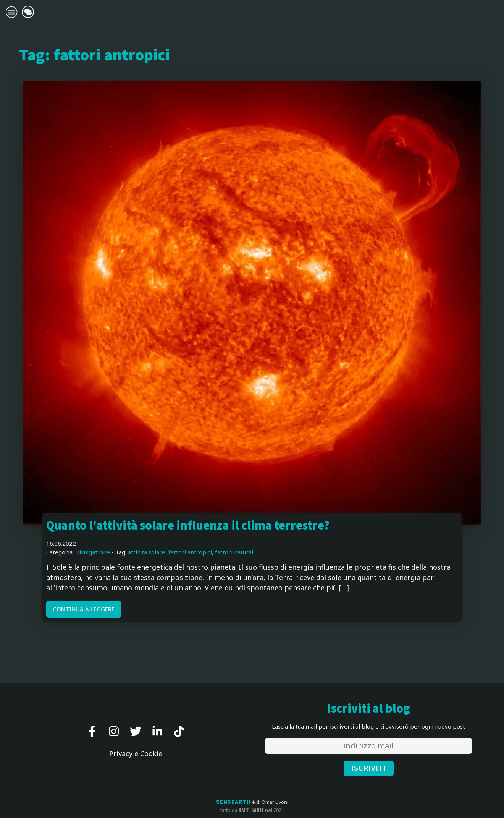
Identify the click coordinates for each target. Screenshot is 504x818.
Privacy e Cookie (136, 753)
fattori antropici (190, 552)
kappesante (251, 810)
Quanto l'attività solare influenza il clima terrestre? (188, 526)
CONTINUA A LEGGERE (84, 609)
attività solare (147, 552)
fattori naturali (235, 552)
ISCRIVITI (369, 768)
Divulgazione (93, 552)
